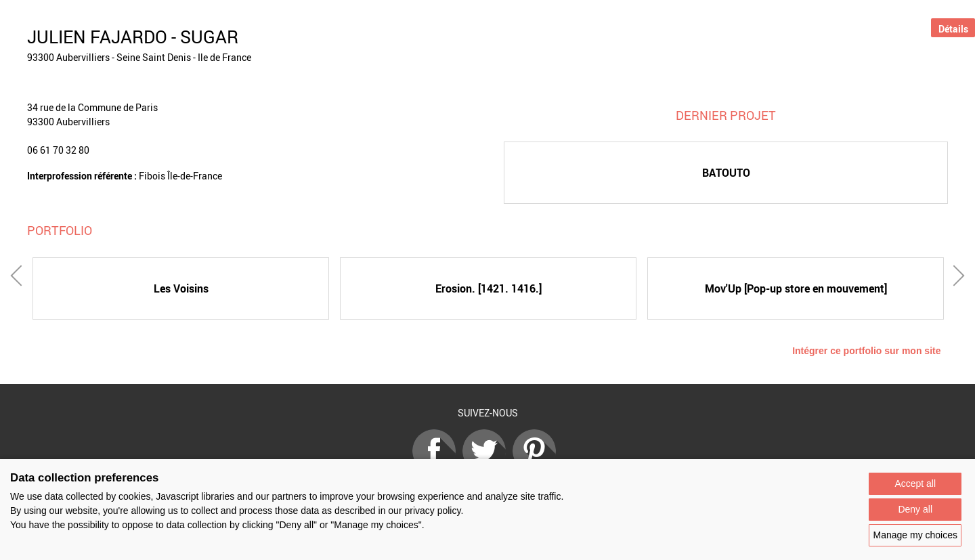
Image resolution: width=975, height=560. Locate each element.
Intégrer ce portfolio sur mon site (866, 351)
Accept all (915, 483)
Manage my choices (915, 535)
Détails (953, 29)
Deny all (915, 509)
